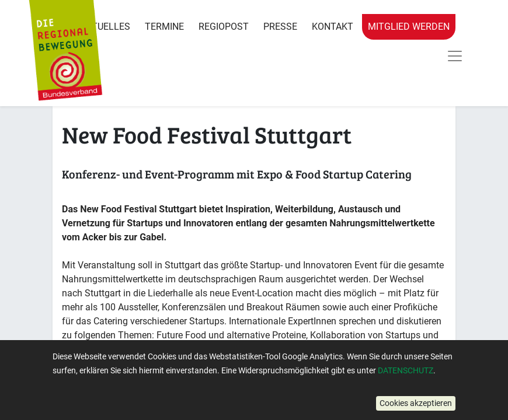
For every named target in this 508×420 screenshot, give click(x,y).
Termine (164, 27)
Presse (280, 27)
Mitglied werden (409, 27)
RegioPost (224, 27)
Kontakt (333, 27)
